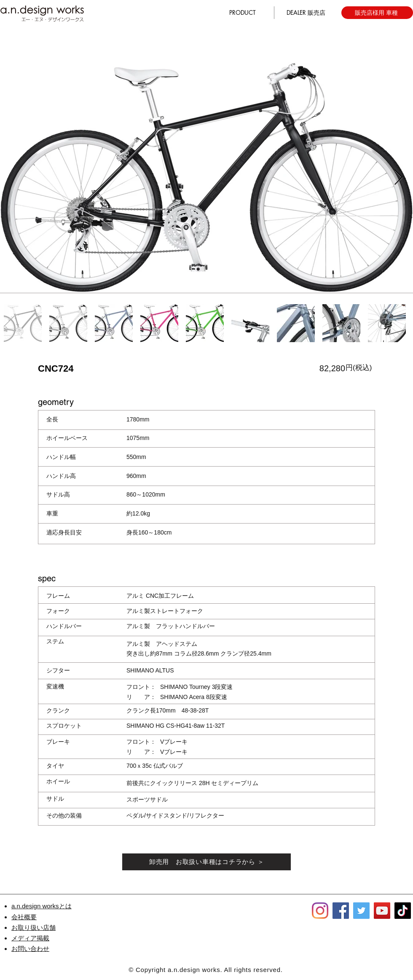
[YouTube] (382, 911)
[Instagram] (320, 911)
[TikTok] (403, 911)
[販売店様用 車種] (377, 13)
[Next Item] (398, 178)
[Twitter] (361, 911)
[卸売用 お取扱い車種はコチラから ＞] (206, 862)
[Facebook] (341, 911)
